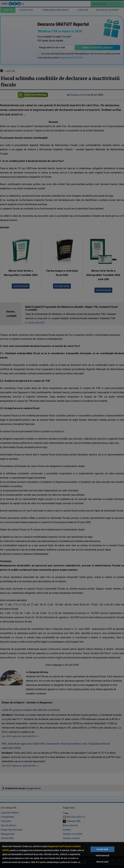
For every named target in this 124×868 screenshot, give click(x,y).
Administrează (102, 856)
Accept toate (102, 849)
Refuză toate (102, 862)
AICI (38, 862)
